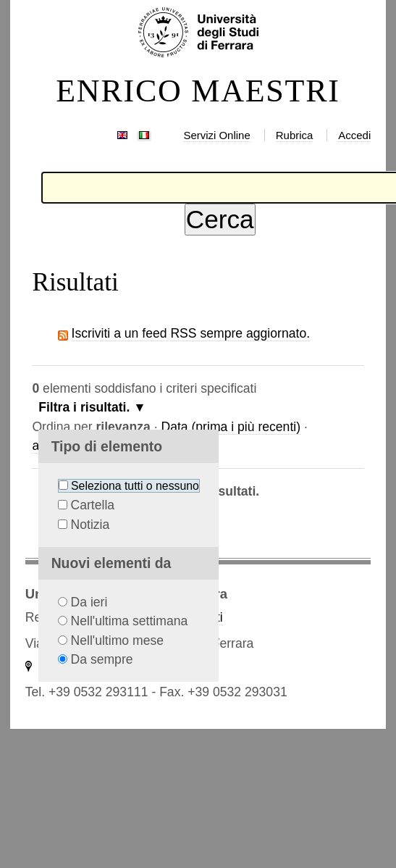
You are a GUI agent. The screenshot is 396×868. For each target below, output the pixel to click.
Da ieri (89, 602)
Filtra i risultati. (84, 407)
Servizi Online (216, 135)
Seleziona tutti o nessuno (135, 486)
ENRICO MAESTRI (198, 91)
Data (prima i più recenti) (231, 427)
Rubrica (295, 135)
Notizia (90, 525)
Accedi (354, 135)
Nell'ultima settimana (130, 621)
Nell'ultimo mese (118, 640)
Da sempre (102, 659)
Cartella (93, 505)
